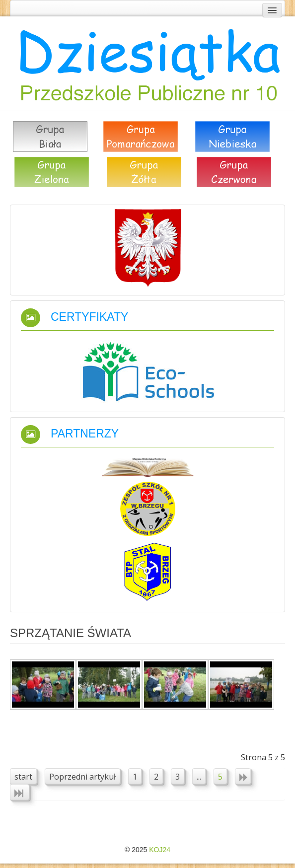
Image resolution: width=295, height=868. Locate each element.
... (199, 777)
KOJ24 (160, 850)
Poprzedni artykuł (82, 777)
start (23, 777)
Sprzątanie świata (71, 633)
